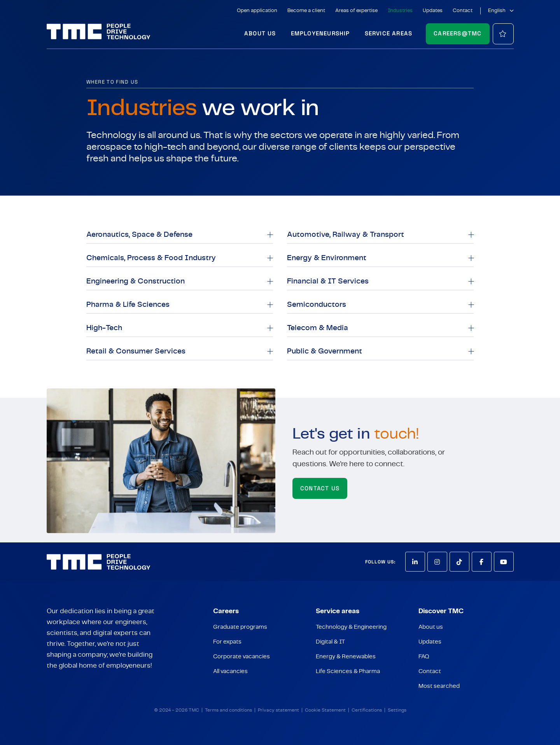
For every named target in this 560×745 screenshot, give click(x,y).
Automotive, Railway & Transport (346, 235)
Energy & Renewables (346, 657)
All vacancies (230, 671)
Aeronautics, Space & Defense (139, 235)
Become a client (306, 11)
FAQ (424, 657)
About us (260, 33)
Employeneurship (320, 33)
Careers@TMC (458, 33)
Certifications (367, 710)
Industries (400, 11)
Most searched (439, 686)
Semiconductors (317, 305)
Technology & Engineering (351, 627)
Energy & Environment (327, 258)
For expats (227, 642)
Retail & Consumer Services (136, 351)
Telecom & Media (318, 328)
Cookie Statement (325, 710)
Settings (397, 710)
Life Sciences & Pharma (348, 671)
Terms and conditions (228, 710)
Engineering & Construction (136, 281)
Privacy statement (278, 710)
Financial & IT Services (328, 281)
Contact (463, 11)
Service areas (389, 33)
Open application (257, 11)
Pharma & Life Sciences (128, 305)
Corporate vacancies (241, 657)
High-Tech (104, 328)
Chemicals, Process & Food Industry (151, 258)
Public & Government (325, 351)
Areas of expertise (356, 11)
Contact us (320, 488)
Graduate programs (240, 627)
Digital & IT (330, 642)
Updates (433, 11)
